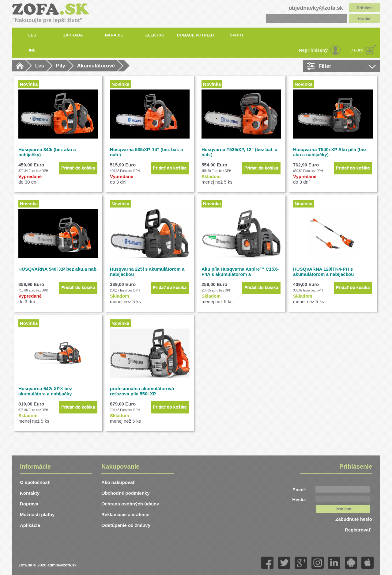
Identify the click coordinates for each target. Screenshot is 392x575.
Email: (299, 490)
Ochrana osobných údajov (130, 504)
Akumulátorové (96, 66)
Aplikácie (30, 525)
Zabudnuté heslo (354, 519)
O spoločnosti (35, 482)
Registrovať (358, 530)
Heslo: (299, 499)
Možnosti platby (37, 514)
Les (40, 66)
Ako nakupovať (118, 482)
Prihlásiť (365, 8)
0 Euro (357, 50)
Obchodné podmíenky (126, 493)
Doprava (29, 504)
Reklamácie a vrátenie (125, 514)
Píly (61, 66)
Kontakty (30, 493)
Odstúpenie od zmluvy (126, 525)
